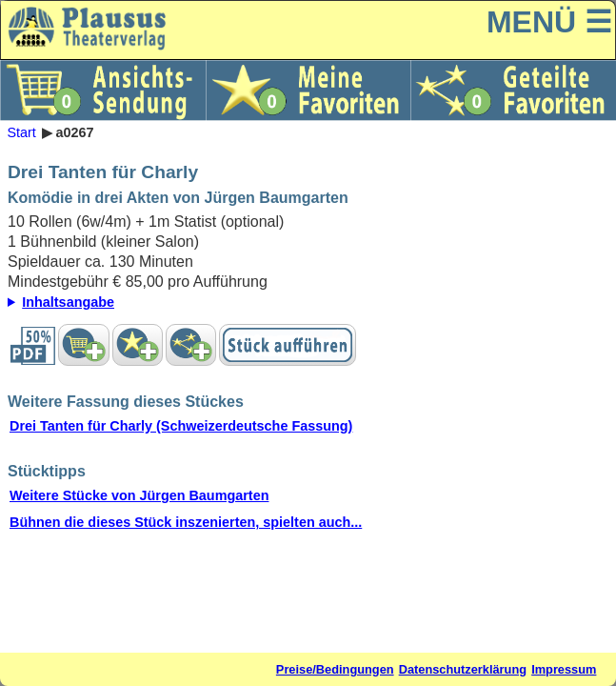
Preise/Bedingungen (335, 669)
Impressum (564, 669)
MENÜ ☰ (549, 22)
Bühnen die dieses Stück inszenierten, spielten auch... (186, 522)
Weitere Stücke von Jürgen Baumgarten (139, 495)
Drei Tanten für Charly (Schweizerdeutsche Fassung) (181, 426)
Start (21, 132)
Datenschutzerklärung (463, 669)
